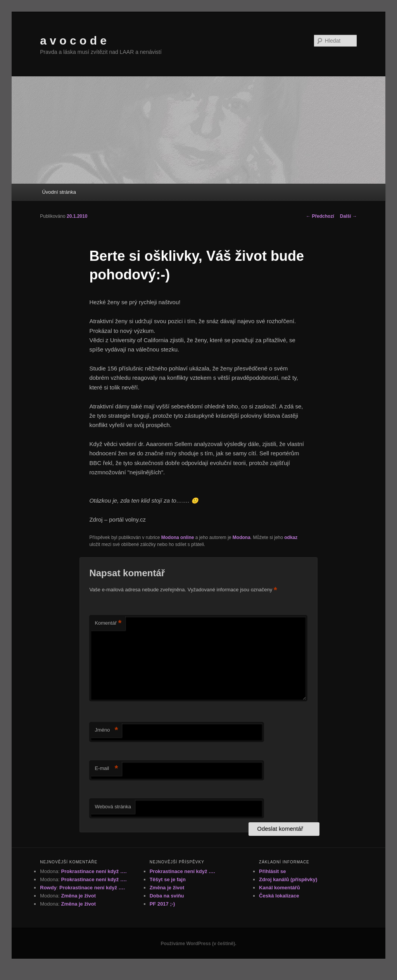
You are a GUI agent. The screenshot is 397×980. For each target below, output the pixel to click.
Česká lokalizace (279, 896)
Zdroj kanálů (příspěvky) (288, 879)
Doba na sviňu (167, 896)
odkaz (291, 537)
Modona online (178, 537)
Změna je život (78, 896)
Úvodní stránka (59, 192)
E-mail (106, 769)
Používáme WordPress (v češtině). (198, 944)
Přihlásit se (272, 871)
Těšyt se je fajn (168, 879)
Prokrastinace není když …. (94, 871)
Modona (242, 537)
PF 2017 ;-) (162, 904)
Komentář (108, 623)
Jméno (106, 730)
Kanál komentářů (279, 888)
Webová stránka (113, 807)
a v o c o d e (73, 40)
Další (349, 216)
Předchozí (320, 216)
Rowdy (48, 888)
